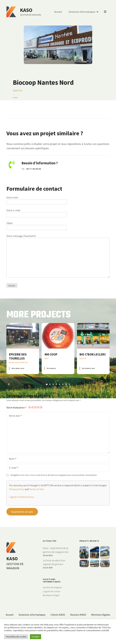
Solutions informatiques (82, 12)
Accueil (58, 12)
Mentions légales (101, 615)
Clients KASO (58, 615)
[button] (9, 384)
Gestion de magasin (52, 587)
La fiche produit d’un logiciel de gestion (54, 562)
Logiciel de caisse (52, 591)
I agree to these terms (21, 497)
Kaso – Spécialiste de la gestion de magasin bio (56, 550)
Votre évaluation (17, 407)
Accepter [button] (36, 637)
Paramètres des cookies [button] (16, 637)
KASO (26, 10)
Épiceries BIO (18, 368)
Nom (12, 459)
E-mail (13, 468)
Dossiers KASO (78, 615)
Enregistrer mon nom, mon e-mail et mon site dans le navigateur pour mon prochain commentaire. (54, 475)
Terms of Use (36, 489)
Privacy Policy (17, 489)
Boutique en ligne (51, 595)
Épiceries (51, 368)
